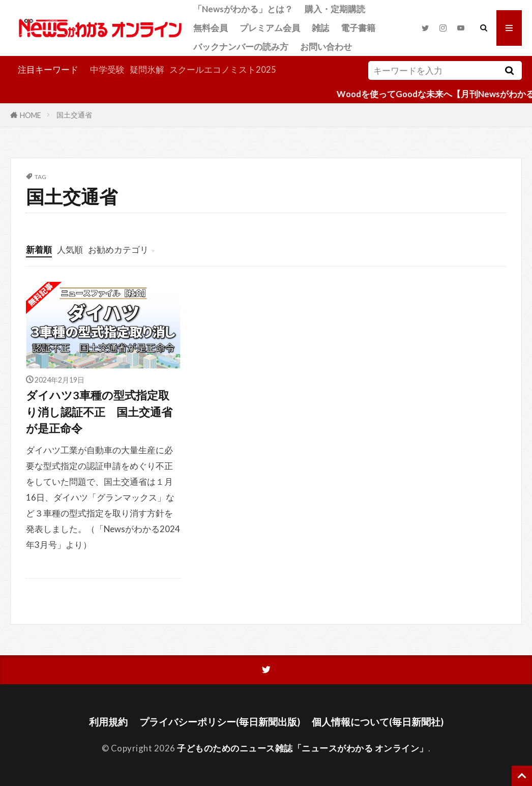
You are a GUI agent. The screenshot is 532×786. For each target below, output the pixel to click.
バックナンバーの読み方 (241, 47)
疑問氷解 (147, 69)
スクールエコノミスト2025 (223, 69)
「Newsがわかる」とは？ (243, 9)
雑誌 (320, 28)
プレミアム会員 (270, 28)
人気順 (70, 250)
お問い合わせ (326, 47)
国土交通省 (74, 115)
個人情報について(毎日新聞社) (378, 722)
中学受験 (107, 69)
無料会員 (211, 28)
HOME (31, 115)
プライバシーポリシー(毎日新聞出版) (220, 722)
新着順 (39, 250)
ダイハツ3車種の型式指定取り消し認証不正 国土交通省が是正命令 (99, 412)
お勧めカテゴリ (118, 250)
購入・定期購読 (335, 9)
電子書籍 (358, 28)
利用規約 (108, 722)
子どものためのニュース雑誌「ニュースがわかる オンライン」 (303, 748)
